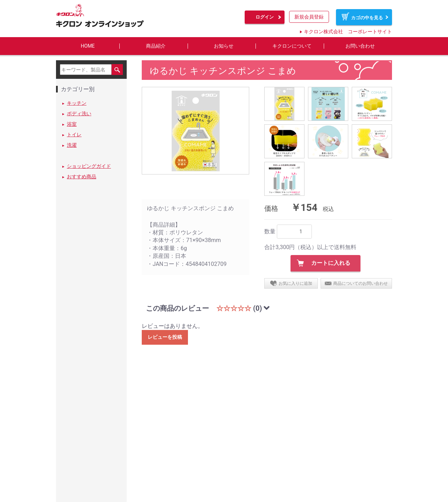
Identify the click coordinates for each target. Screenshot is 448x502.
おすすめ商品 (82, 177)
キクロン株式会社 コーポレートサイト (348, 32)
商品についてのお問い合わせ (360, 283)
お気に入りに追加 (295, 283)
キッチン (77, 103)
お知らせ (224, 46)
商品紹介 (156, 46)
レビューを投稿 (165, 337)
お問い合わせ (360, 46)
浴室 (72, 124)
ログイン (265, 17)
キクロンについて (292, 46)
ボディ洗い (79, 114)
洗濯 (72, 145)
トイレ (74, 135)
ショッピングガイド (89, 166)
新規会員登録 (309, 17)
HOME (88, 46)
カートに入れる (331, 263)
